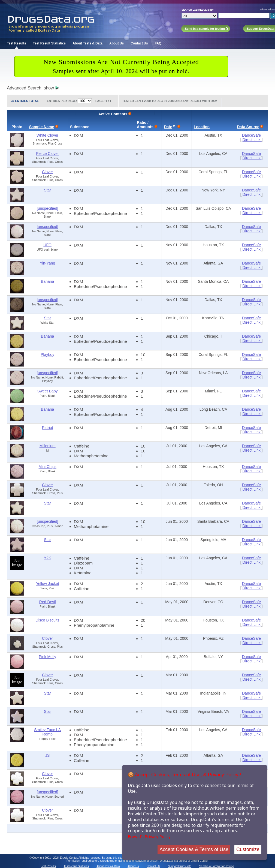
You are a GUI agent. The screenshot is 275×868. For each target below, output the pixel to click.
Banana (47, 281)
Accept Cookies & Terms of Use (194, 849)
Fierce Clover (48, 154)
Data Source (248, 127)
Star (47, 190)
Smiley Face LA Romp (47, 732)
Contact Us (139, 43)
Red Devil (48, 602)
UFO (47, 245)
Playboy (47, 355)
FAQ (158, 43)
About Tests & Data (87, 43)
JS (47, 755)
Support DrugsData (180, 866)
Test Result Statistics (49, 43)
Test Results (16, 43)
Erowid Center (199, 861)
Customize (248, 849)
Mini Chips (48, 467)
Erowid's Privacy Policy (149, 836)
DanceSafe (251, 135)
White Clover (47, 135)
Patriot (47, 428)
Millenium (48, 446)
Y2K (47, 558)
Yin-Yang (47, 263)
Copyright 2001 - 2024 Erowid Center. (55, 858)
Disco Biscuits (48, 620)
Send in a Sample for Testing (217, 866)
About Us (117, 43)
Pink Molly (47, 657)
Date (168, 127)
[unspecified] (48, 208)
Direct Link (252, 140)
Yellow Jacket (47, 584)
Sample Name (42, 127)
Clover (47, 172)
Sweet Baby (48, 391)
